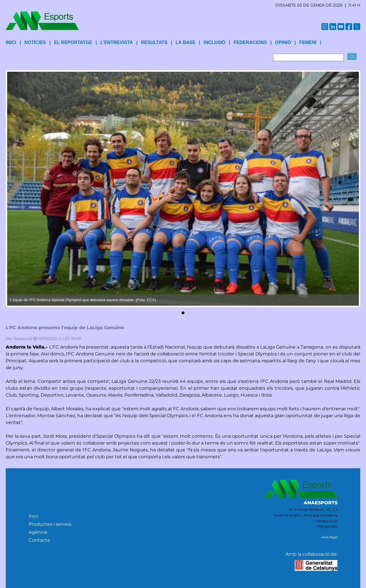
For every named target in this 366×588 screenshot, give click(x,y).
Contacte (39, 540)
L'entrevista (117, 42)
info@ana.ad (327, 521)
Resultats (154, 42)
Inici (33, 516)
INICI (11, 42)
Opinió (283, 42)
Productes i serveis (50, 524)
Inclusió (214, 42)
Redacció (23, 339)
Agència (38, 532)
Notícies (35, 42)
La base (186, 42)
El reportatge (73, 42)
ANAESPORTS (321, 503)
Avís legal (329, 537)
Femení (308, 42)
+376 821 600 (327, 527)
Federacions (250, 42)
